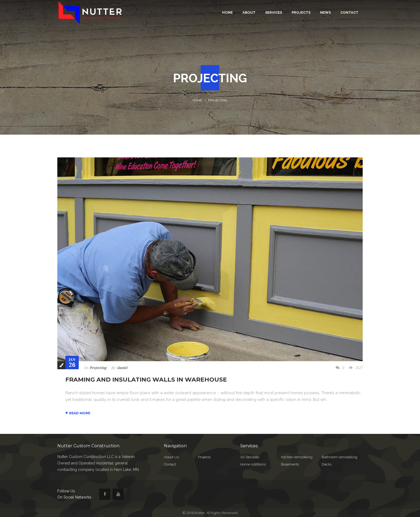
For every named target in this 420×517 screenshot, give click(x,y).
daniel (122, 368)
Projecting (218, 100)
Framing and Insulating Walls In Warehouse (146, 380)
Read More (78, 413)
